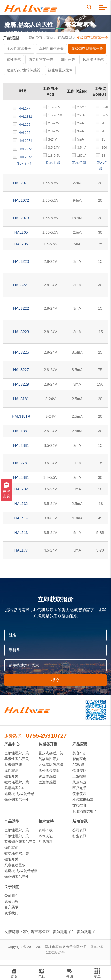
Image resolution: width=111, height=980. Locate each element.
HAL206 (21, 244)
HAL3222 (21, 308)
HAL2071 (21, 183)
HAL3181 (21, 399)
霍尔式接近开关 (51, 753)
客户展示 (11, 907)
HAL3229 (21, 384)
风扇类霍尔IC (15, 788)
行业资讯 (79, 836)
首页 (50, 38)
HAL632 (21, 504)
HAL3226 (21, 352)
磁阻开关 (68, 59)
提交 (55, 680)
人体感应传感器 (51, 765)
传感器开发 (48, 744)
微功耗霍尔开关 (41, 59)
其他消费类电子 (85, 811)
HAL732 (21, 489)
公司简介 (11, 896)
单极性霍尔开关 (51, 49)
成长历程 (11, 901)
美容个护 (79, 753)
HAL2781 (21, 463)
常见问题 (46, 842)
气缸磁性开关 (49, 759)
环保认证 (46, 836)
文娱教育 (79, 805)
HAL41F (21, 518)
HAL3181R (21, 416)
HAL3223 (21, 332)
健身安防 (79, 771)
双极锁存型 (13, 765)
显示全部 (24, 163)
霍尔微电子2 (63, 932)
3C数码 (78, 765)
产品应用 (80, 744)
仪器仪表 (79, 794)
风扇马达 (79, 782)
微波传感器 (47, 782)
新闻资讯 (80, 821)
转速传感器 (47, 776)
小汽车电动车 (83, 800)
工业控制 (79, 776)
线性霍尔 (14, 59)
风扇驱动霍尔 (93, 59)
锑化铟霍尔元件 (60, 70)
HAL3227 (21, 370)
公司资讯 (79, 830)
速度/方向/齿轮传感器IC (21, 794)
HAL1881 (21, 431)
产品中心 (12, 744)
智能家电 (79, 759)
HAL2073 (21, 218)
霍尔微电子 (86, 932)
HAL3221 (21, 285)
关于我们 (12, 887)
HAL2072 (21, 200)
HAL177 (21, 550)
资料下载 (46, 830)
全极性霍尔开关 (19, 49)
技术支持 (46, 821)
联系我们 (11, 913)
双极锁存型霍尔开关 (92, 38)
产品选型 (65, 38)
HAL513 (21, 533)
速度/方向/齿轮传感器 (23, 70)
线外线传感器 (49, 771)
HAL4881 (21, 477)
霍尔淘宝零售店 (36, 932)
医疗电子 (79, 788)
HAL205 (21, 232)
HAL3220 (21, 261)
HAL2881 (21, 445)
